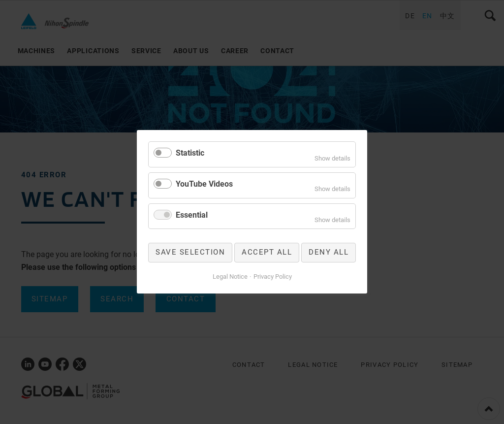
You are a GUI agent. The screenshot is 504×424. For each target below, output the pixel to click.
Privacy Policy (273, 277)
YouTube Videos (204, 184)
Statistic (190, 153)
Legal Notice (230, 277)
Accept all (267, 253)
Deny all (329, 253)
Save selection (190, 253)
